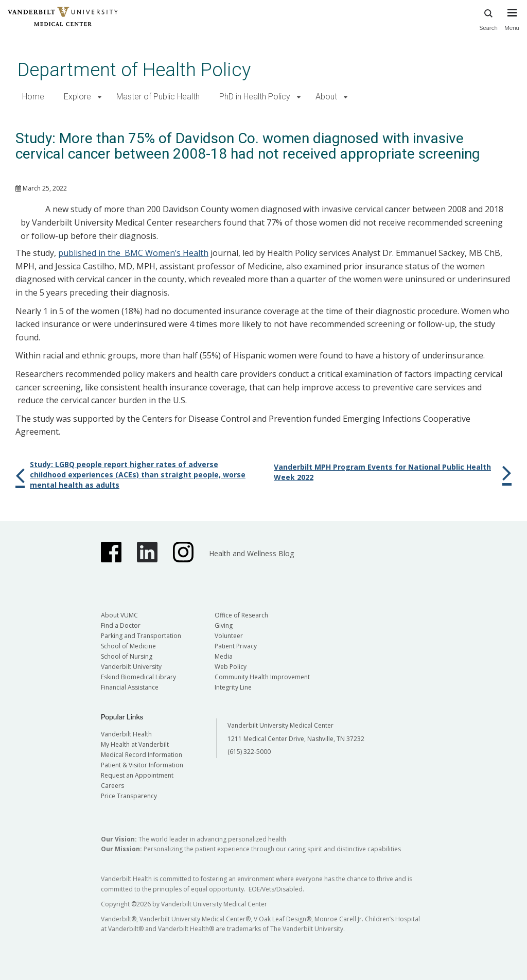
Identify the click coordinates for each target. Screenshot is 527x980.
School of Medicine (128, 646)
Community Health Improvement (262, 677)
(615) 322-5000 (249, 752)
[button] (100, 97)
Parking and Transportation (141, 636)
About (326, 97)
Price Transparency (129, 796)
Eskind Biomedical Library (138, 677)
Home (33, 97)
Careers (112, 786)
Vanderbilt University (131, 667)
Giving (224, 625)
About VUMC (119, 615)
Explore (77, 97)
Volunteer (229, 636)
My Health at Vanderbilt (135, 744)
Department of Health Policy (134, 70)
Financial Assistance (130, 687)
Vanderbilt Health (126, 734)
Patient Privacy (236, 646)
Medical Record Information (142, 755)
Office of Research (241, 615)
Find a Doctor (121, 625)
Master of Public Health (158, 97)
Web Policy (231, 667)
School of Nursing (127, 656)
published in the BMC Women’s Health (133, 253)
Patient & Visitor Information (142, 765)
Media (224, 656)
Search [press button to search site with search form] (488, 18)
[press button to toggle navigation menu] (512, 24)
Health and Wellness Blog (251, 553)
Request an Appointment (137, 775)
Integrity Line (233, 687)
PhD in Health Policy (255, 97)
